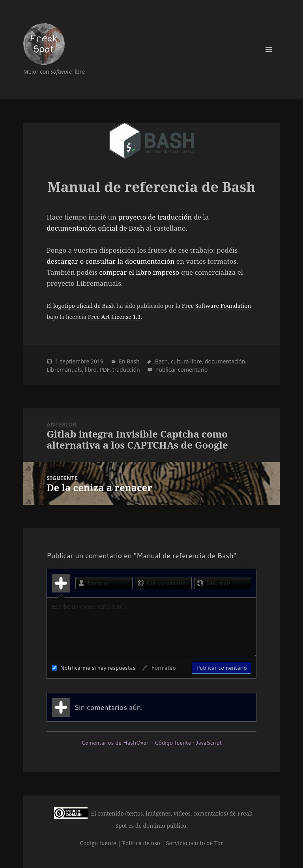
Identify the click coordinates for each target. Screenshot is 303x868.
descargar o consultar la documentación (110, 261)
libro (91, 370)
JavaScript (209, 743)
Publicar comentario (182, 370)
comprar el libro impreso (139, 272)
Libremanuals (64, 370)
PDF (104, 370)
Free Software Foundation (217, 306)
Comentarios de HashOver (115, 743)
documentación (225, 361)
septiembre (74, 361)
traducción (126, 370)
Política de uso (141, 843)
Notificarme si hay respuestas (94, 668)
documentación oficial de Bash (95, 228)
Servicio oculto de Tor (195, 843)
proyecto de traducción (155, 217)
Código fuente (173, 743)
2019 (97, 361)
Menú (269, 50)
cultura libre (186, 361)
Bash (133, 361)
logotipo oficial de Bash (84, 306)
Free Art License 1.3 (114, 317)
